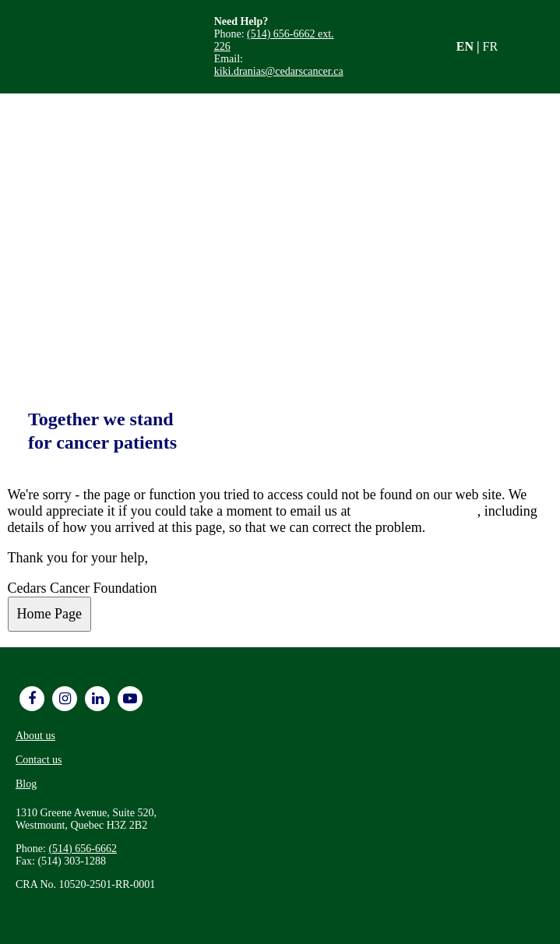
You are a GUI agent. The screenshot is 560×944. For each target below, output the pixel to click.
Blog (26, 784)
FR (491, 46)
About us (35, 736)
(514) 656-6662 (83, 849)
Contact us (39, 760)
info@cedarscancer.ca (416, 511)
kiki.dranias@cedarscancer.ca (279, 71)
